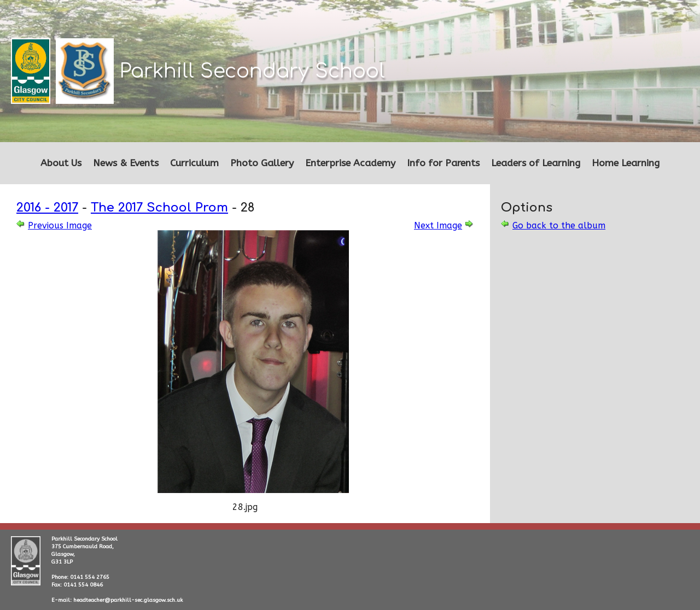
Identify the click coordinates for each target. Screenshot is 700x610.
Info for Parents (443, 163)
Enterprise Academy (350, 163)
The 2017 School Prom (159, 207)
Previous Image (60, 225)
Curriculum (194, 163)
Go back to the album (559, 225)
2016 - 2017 (47, 207)
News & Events (126, 163)
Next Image (438, 225)
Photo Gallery (262, 163)
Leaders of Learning (536, 163)
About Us (61, 163)
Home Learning (626, 163)
